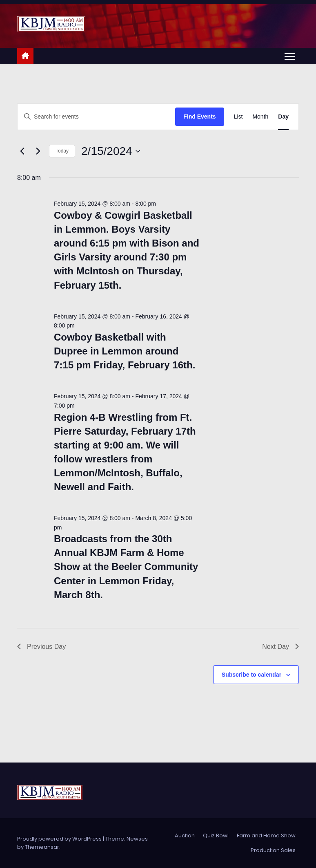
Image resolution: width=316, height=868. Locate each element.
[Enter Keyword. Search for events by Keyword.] (96, 117)
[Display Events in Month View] (260, 117)
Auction (185, 835)
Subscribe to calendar (251, 675)
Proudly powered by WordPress (60, 839)
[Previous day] (22, 151)
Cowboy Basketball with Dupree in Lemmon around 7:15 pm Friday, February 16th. (125, 351)
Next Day (280, 647)
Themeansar (42, 847)
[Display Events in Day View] (283, 117)
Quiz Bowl (216, 835)
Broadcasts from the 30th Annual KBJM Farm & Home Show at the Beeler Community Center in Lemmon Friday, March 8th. (126, 566)
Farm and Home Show (266, 835)
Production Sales (273, 850)
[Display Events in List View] (238, 117)
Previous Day (41, 647)
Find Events (199, 117)
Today (62, 151)
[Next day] (38, 151)
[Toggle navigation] (290, 56)
